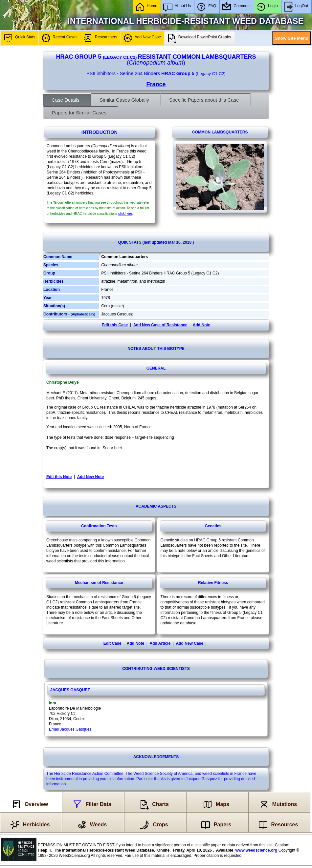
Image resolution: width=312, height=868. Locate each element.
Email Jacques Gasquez (70, 729)
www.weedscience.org (256, 850)
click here (125, 214)
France (156, 84)
